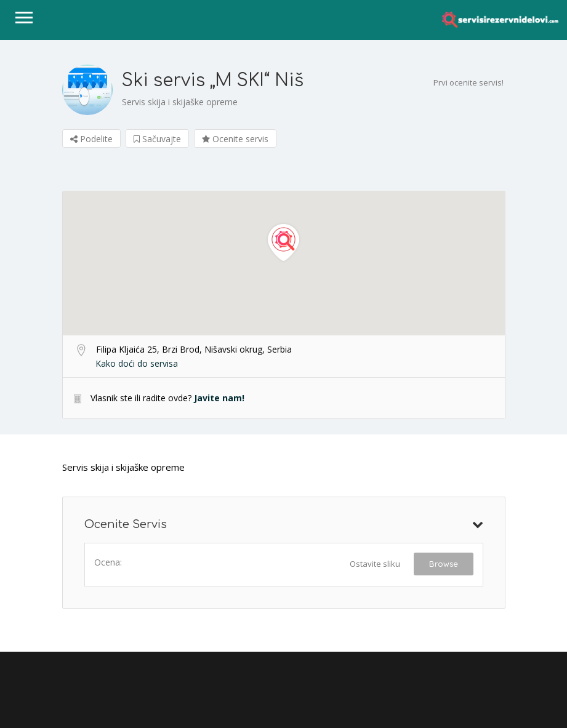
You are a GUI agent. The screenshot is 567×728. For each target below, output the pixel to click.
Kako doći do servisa (137, 363)
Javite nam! (219, 398)
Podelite (91, 139)
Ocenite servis (235, 139)
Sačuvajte (157, 139)
